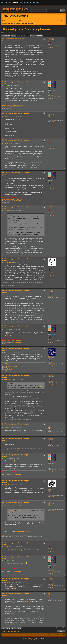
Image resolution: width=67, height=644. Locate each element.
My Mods (4, 535)
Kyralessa (50, 543)
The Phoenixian (51, 267)
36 (52, 599)
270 (52, 273)
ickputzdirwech (11, 32)
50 (52, 45)
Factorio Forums (16, 16)
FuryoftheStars (51, 502)
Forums (15, 2)
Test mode (5, 363)
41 (52, 494)
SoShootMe (51, 438)
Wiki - (15, 107)
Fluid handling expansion (11, 366)
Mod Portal (28, 2)
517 (52, 444)
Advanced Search (16, 105)
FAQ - (12, 107)
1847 (52, 119)
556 (52, 362)
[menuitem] (14, 21)
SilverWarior (51, 290)
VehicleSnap (15, 450)
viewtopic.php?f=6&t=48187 (24, 532)
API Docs (36, 2)
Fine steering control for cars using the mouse (27, 29)
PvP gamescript (9, 368)
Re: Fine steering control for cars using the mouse (16, 83)
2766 (52, 508)
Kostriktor (50, 488)
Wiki (21, 2)
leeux (49, 593)
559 (52, 296)
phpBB (29, 638)
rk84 (49, 356)
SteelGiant (50, 39)
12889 (52, 96)
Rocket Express (9, 369)
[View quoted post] (19, 510)
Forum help (19, 107)
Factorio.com (6, 2)
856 (52, 549)
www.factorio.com (8, 18)
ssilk (49, 89)
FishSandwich (51, 113)
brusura (50, 424)
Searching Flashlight (7, 365)
